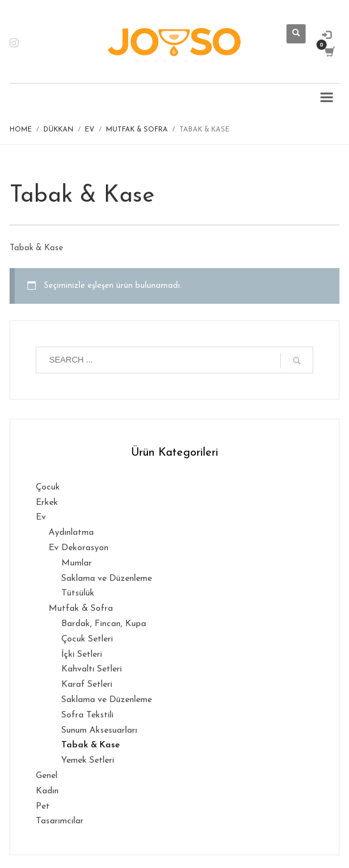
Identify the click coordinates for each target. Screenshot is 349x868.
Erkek (47, 503)
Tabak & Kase (91, 745)
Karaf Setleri (87, 685)
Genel (47, 776)
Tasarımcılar (60, 821)
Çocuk (48, 487)
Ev (41, 517)
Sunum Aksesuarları (99, 730)
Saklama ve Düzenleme (107, 579)
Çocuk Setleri (87, 639)
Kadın (47, 791)
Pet (43, 806)
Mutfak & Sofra (81, 609)
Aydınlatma (71, 533)
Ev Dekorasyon (78, 548)
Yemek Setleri (88, 760)
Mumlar (77, 563)
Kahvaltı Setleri (92, 669)
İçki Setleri (82, 655)
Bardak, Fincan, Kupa (104, 624)
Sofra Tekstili (87, 715)
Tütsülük (78, 593)
